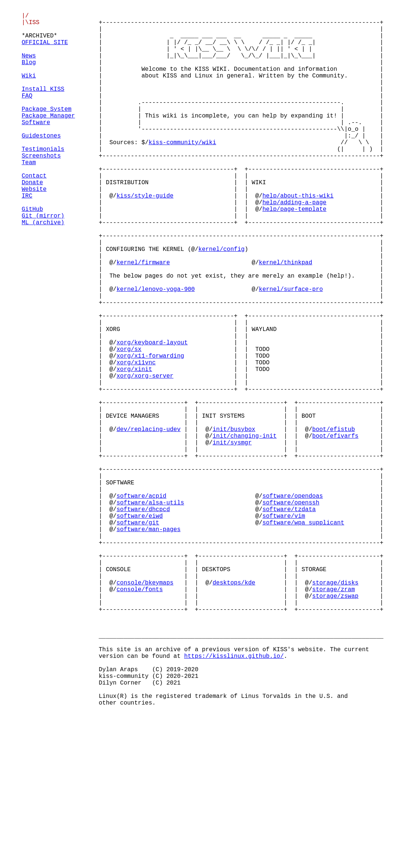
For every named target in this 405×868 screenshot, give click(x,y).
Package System (46, 132)
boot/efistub (334, 524)
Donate (32, 222)
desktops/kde (234, 711)
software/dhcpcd (143, 622)
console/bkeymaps (145, 711)
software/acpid (142, 605)
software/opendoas (293, 605)
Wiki (29, 92)
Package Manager (48, 140)
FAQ (27, 116)
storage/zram (334, 719)
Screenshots (41, 189)
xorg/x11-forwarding (150, 434)
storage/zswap (336, 728)
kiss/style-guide (145, 238)
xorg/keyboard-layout (152, 418)
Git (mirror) (43, 263)
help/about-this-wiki (298, 238)
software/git (138, 638)
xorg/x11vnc (136, 442)
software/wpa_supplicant (303, 638)
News (29, 67)
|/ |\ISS (30, 22)
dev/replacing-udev (149, 524)
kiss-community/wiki (182, 173)
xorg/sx (129, 426)
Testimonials (43, 181)
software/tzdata (289, 622)
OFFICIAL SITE (45, 51)
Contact (34, 214)
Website (34, 230)
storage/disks (336, 711)
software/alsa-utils (150, 613)
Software (36, 149)
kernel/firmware (143, 320)
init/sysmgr (232, 540)
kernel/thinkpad (286, 320)
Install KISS (43, 108)
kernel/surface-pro (291, 352)
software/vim (284, 630)
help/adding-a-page (294, 246)
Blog (29, 75)
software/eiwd (140, 630)
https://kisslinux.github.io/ (234, 801)
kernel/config (221, 304)
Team (29, 198)
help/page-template (294, 255)
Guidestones (41, 165)
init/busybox (234, 524)
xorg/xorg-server (145, 458)
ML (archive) (43, 271)
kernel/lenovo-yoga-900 (156, 352)
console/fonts (140, 719)
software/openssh (291, 613)
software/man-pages (149, 646)
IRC (27, 238)
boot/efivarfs (336, 532)
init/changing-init (245, 532)
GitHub (32, 255)
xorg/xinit (135, 450)
